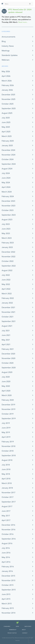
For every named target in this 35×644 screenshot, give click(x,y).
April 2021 (6, 344)
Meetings (6, 51)
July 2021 (6, 331)
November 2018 (8, 446)
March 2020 (7, 395)
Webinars (6, 60)
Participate (28, 626)
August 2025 (7, 113)
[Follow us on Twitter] (17, 623)
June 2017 (6, 511)
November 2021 (8, 312)
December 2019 (8, 405)
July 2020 (6, 377)
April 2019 (6, 437)
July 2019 (6, 423)
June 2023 (6, 229)
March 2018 (7, 483)
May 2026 (6, 71)
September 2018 (9, 456)
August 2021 (7, 326)
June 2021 (6, 335)
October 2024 (8, 159)
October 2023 (8, 210)
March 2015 (7, 604)
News (17, 626)
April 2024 (6, 187)
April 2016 (6, 562)
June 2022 (6, 280)
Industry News (8, 46)
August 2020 (7, 372)
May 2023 (6, 233)
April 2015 (6, 599)
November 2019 (8, 409)
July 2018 (6, 465)
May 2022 (6, 284)
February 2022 (8, 298)
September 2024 (9, 164)
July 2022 (6, 275)
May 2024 (6, 183)
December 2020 (8, 354)
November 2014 (8, 613)
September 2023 (9, 215)
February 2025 (8, 141)
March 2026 (7, 81)
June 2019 (6, 428)
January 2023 (7, 247)
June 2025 (6, 122)
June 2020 (6, 382)
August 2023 (7, 220)
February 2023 (8, 243)
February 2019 (8, 442)
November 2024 (8, 155)
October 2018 (8, 451)
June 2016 (6, 553)
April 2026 (6, 76)
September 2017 (9, 502)
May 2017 (6, 516)
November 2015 (8, 580)
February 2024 (8, 196)
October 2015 (8, 585)
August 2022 (7, 270)
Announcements (8, 37)
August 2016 (7, 543)
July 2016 (6, 548)
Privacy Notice (12, 633)
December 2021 (8, 307)
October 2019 (8, 414)
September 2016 (9, 539)
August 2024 (7, 169)
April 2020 (6, 391)
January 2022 (7, 303)
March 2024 (7, 192)
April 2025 (6, 132)
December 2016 (8, 525)
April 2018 (6, 479)
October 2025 (8, 104)
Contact (25, 633)
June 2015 (6, 594)
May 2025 (6, 127)
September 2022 (9, 266)
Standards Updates (10, 55)
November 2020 (8, 358)
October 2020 (8, 363)
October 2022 (8, 261)
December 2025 (8, 95)
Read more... (23, 22)
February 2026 (8, 85)
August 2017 (7, 506)
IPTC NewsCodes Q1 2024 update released (20, 11)
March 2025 (7, 136)
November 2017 (8, 493)
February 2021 (8, 349)
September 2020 (9, 368)
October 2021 (8, 317)
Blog (4, 41)
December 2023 (8, 201)
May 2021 (6, 340)
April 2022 (6, 289)
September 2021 (9, 321)
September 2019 (9, 419)
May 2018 (6, 474)
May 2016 (6, 557)
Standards (7, 626)
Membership (13, 630)
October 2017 (8, 497)
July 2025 (6, 118)
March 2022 (7, 294)
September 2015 (9, 590)
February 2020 (8, 400)
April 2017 (6, 520)
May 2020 (6, 386)
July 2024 (6, 173)
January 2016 (7, 571)
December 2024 (8, 150)
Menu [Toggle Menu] (18, 4)
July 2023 (6, 224)
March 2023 (7, 238)
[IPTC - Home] (2, 4)
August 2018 (7, 460)
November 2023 (8, 206)
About (24, 630)
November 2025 (8, 99)
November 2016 (8, 530)
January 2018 (7, 488)
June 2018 (6, 469)
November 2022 (8, 257)
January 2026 (7, 90)
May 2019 (6, 432)
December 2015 (8, 576)
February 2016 (8, 567)
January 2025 (7, 146)
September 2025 (9, 109)
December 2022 (8, 252)
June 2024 (6, 178)
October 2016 (8, 534)
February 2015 (8, 608)
